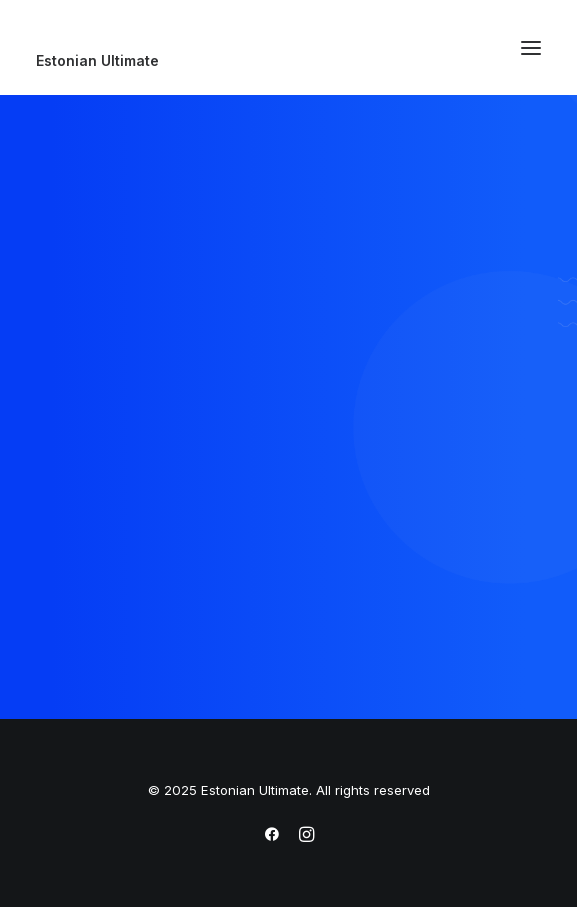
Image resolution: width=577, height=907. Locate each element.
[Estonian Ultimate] (288, 61)
